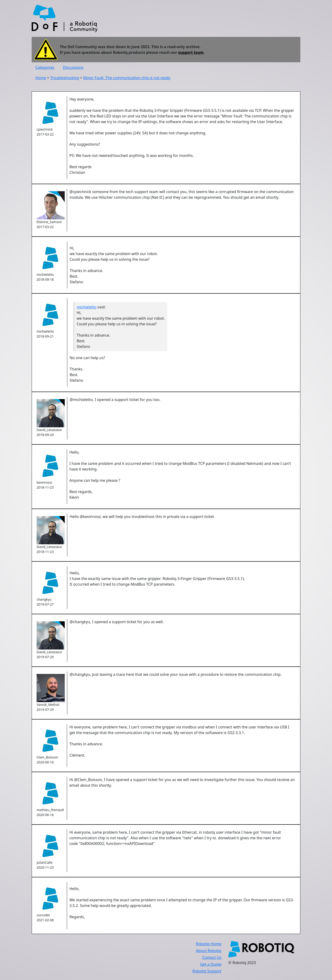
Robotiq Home (209, 944)
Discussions (73, 67)
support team (191, 52)
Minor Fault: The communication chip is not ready (127, 78)
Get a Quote (211, 964)
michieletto (87, 307)
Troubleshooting (65, 78)
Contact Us (212, 957)
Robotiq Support (207, 971)
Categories (45, 67)
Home (41, 78)
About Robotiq (209, 951)
